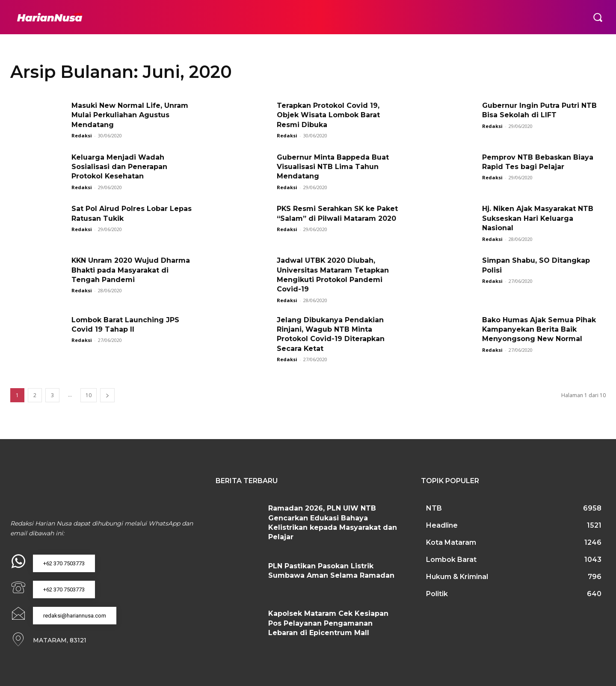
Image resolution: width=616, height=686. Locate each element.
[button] (598, 17)
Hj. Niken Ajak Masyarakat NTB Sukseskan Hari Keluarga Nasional (538, 218)
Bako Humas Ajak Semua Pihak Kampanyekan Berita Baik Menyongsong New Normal (539, 330)
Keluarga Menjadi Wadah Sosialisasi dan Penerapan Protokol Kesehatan (119, 167)
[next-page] (107, 395)
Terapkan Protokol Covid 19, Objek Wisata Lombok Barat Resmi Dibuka (328, 115)
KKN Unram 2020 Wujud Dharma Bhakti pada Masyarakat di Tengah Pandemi (131, 270)
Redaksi (82, 135)
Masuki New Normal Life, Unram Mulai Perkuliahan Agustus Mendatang (130, 115)
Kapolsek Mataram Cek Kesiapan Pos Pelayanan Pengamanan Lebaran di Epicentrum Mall (328, 623)
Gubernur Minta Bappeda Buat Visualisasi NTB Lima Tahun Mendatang (333, 167)
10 (89, 395)
